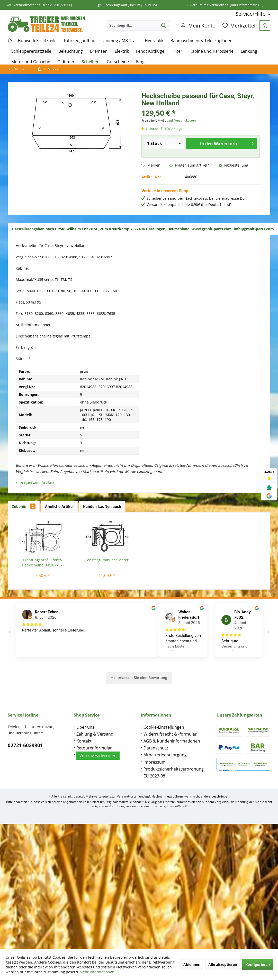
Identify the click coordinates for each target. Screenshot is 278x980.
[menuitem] (251, 14)
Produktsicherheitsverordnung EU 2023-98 (174, 772)
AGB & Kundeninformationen (172, 741)
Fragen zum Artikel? (189, 165)
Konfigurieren (258, 964)
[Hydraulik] (154, 41)
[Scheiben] (91, 62)
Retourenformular (94, 748)
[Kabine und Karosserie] (212, 51)
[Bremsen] (99, 51)
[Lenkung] (249, 51)
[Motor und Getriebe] (31, 62)
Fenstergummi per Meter (107, 560)
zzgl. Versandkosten (181, 120)
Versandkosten (128, 796)
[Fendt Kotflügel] (151, 51)
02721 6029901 (25, 745)
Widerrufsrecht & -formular (170, 734)
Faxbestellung (234, 165)
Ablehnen (192, 964)
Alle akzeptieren (223, 964)
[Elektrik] (122, 51)
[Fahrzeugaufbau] (80, 41)
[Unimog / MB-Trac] (120, 41)
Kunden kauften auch (102, 506)
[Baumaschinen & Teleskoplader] (201, 41)
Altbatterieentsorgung (165, 755)
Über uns (85, 727)
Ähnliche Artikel (59, 506)
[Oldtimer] (66, 62)
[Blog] (140, 62)
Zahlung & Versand (95, 734)
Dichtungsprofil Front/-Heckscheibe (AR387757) (43, 562)
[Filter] (177, 51)
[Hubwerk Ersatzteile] (37, 41)
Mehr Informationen (97, 972)
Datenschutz (156, 748)
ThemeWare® (177, 806)
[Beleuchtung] (71, 51)
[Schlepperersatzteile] (31, 51)
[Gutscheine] (118, 62)
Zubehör (24, 506)
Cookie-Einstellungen (164, 727)
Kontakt (84, 741)
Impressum (155, 762)
